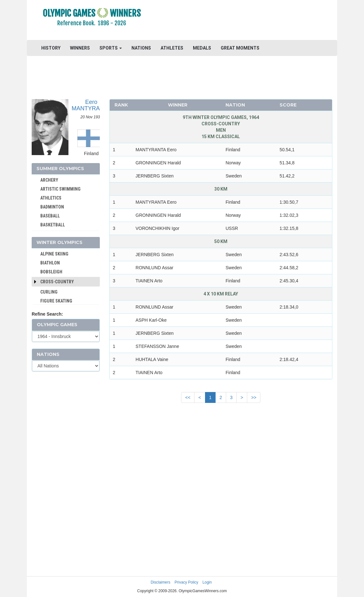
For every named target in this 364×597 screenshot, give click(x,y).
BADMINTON (52, 207)
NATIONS (141, 48)
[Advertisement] (247, 21)
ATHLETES (172, 48)
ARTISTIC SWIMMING (60, 189)
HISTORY (51, 48)
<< (188, 397)
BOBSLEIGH (51, 272)
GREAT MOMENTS (240, 48)
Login (207, 582)
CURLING (49, 292)
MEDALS (202, 48)
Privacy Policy (186, 582)
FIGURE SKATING (56, 301)
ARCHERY (49, 180)
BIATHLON (50, 263)
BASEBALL (50, 216)
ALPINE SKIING (54, 254)
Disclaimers (160, 582)
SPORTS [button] (111, 48)
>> (254, 397)
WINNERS (80, 48)
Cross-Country (57, 282)
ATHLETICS (51, 198)
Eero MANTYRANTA (91, 105)
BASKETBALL (53, 225)
